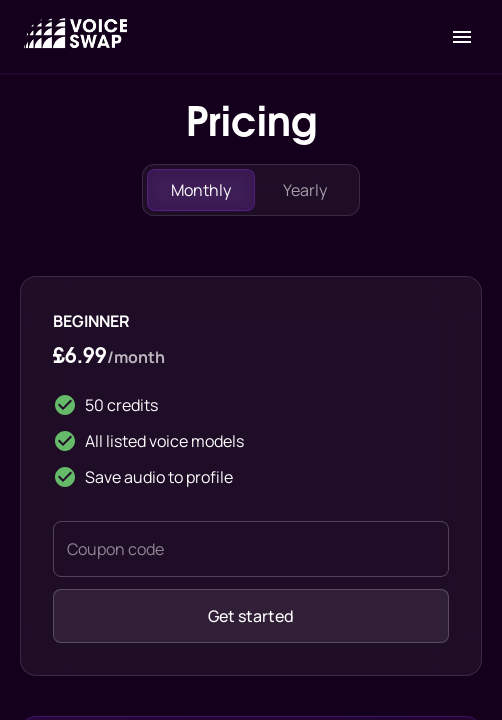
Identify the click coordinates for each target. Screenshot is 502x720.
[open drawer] (462, 37)
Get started (251, 616)
